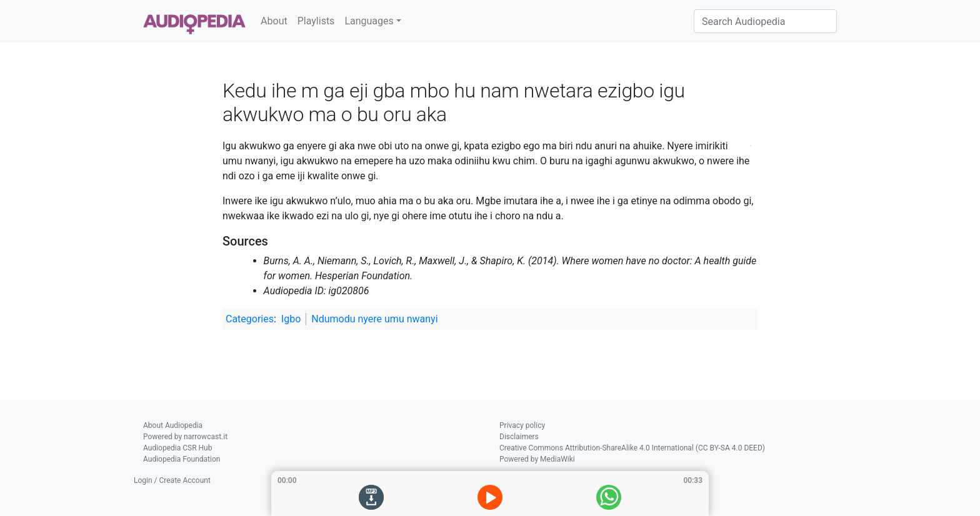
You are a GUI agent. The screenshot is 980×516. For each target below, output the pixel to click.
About (274, 21)
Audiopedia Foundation (182, 459)
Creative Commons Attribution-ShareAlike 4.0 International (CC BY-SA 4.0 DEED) (632, 448)
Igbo (291, 319)
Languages (369, 21)
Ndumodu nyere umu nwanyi (374, 319)
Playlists (316, 21)
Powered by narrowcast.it (185, 437)
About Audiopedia (173, 425)
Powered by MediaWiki (537, 459)
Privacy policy (522, 425)
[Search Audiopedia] (765, 21)
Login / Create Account (172, 480)
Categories (250, 319)
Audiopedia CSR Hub (177, 448)
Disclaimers (519, 437)
